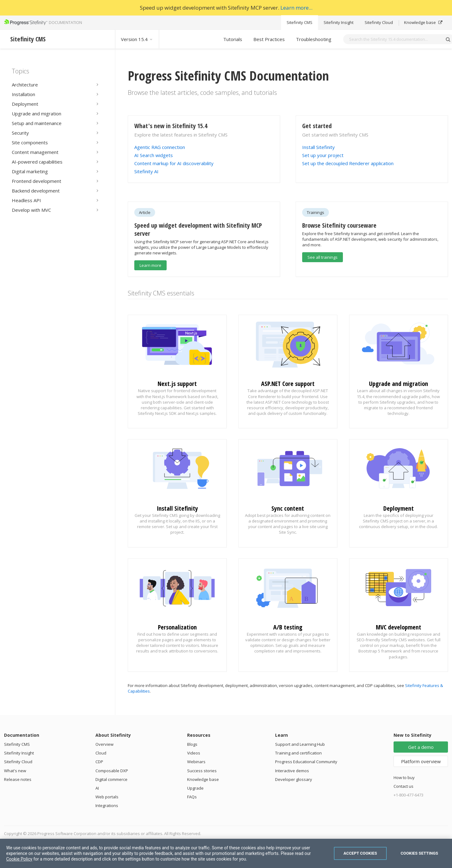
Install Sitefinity (318, 147)
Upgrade (195, 788)
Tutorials (233, 39)
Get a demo (421, 747)
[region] (226, 853)
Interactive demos (292, 771)
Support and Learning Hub (300, 744)
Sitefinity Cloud (379, 22)
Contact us (404, 786)
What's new (15, 771)
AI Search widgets (154, 155)
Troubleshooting (314, 39)
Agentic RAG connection (160, 147)
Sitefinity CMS (300, 22)
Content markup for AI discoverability (174, 163)
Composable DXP (112, 771)
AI (97, 788)
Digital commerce (111, 779)
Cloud (101, 753)
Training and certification (298, 753)
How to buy (404, 777)
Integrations (107, 805)
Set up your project (323, 155)
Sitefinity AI (146, 171)
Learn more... (296, 8)
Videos (194, 753)
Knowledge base (423, 22)
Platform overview (421, 761)
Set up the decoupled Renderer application (348, 163)
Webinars (196, 762)
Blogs (192, 744)
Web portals (107, 797)
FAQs (192, 797)
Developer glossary (294, 779)
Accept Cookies (360, 853)
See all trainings (323, 257)
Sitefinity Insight (339, 22)
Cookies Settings (420, 853)
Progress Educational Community (306, 762)
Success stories (202, 771)
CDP (99, 762)
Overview (104, 744)
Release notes (18, 779)
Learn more (150, 265)
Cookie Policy (19, 859)
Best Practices (269, 39)
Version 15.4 (137, 39)
